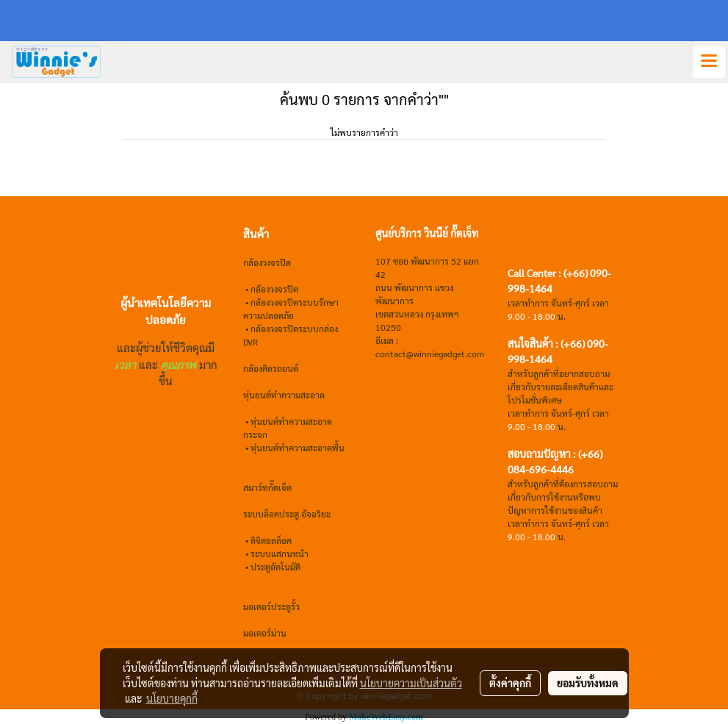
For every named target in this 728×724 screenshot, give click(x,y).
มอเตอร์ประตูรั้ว (271, 606)
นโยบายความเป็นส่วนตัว (411, 683)
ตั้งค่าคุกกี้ (510, 683)
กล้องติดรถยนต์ (271, 368)
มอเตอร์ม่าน (265, 633)
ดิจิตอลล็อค (271, 540)
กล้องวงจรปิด (274, 289)
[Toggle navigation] (709, 62)
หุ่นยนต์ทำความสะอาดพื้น (298, 448)
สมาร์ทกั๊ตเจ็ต (267, 487)
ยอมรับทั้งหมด (588, 683)
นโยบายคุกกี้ (172, 698)
